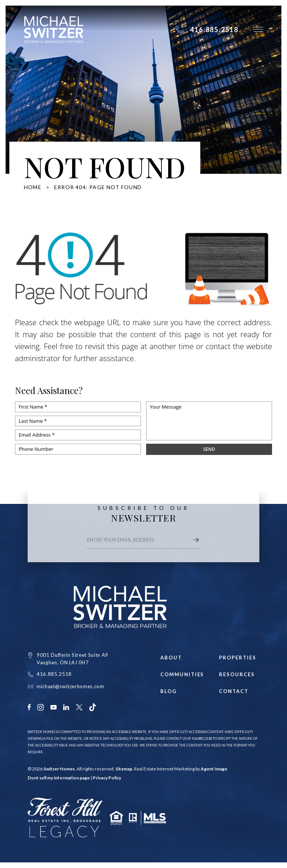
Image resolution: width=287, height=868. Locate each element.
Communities (180, 675)
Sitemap (124, 769)
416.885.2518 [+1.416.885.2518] (54, 674)
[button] (258, 29)
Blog (169, 691)
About (171, 658)
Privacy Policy (107, 778)
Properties (238, 658)
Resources (237, 675)
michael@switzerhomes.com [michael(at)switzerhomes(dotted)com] (70, 686)
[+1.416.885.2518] (207, 30)
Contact (234, 691)
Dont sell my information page (59, 778)
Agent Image (214, 769)
